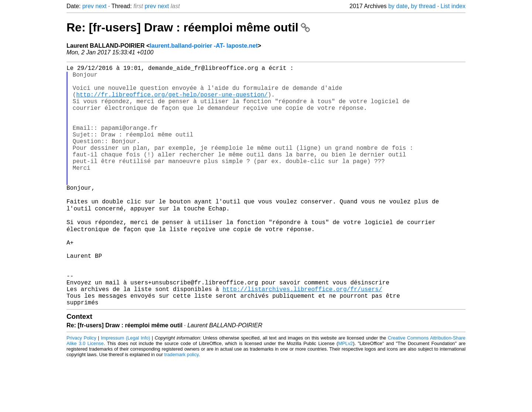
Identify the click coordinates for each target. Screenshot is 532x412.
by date (398, 6)
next (101, 6)
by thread (423, 6)
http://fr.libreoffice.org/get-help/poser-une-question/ (172, 102)
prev (88, 6)
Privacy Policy (81, 390)
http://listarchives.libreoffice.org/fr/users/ (302, 338)
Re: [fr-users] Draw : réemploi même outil (188, 27)
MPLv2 (345, 395)
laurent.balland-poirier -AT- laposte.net (204, 46)
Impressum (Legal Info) (125, 390)
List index (453, 6)
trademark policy (182, 406)
